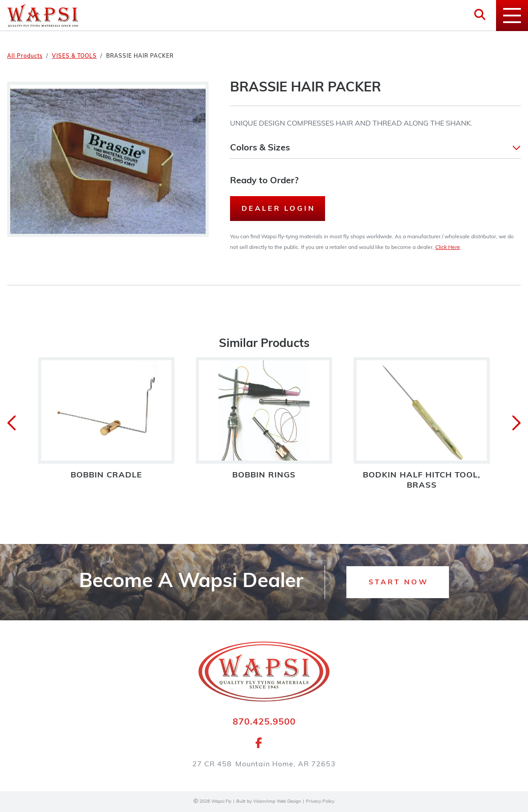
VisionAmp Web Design (277, 802)
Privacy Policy (320, 802)
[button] (375, 148)
